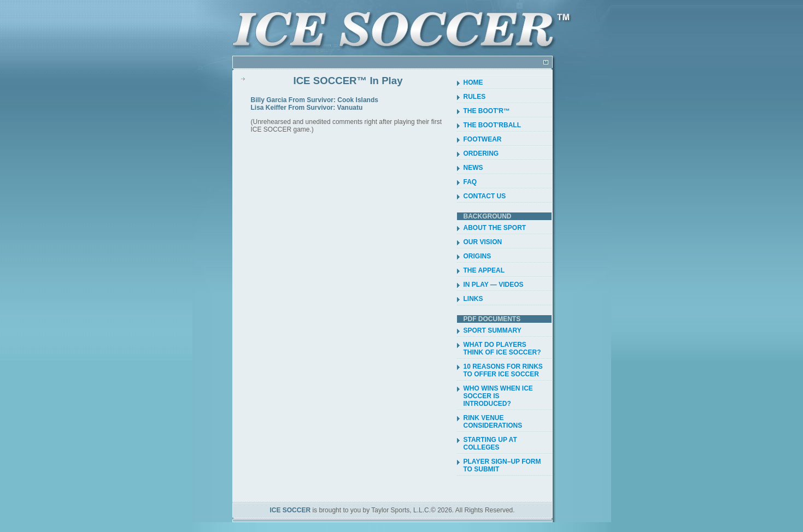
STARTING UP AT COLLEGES (490, 444)
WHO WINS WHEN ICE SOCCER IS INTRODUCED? (498, 396)
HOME (473, 82)
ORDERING (481, 153)
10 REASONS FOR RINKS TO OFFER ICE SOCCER (503, 370)
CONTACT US (485, 196)
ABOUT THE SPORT (495, 228)
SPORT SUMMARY (493, 330)
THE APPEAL (484, 270)
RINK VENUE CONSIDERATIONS (493, 422)
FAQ (470, 182)
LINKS (473, 299)
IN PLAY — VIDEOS (494, 285)
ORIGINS (477, 256)
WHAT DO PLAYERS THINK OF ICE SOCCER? (502, 348)
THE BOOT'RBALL (493, 125)
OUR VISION (483, 242)
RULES (475, 97)
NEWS (473, 168)
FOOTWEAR (483, 139)
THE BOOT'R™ (487, 111)
